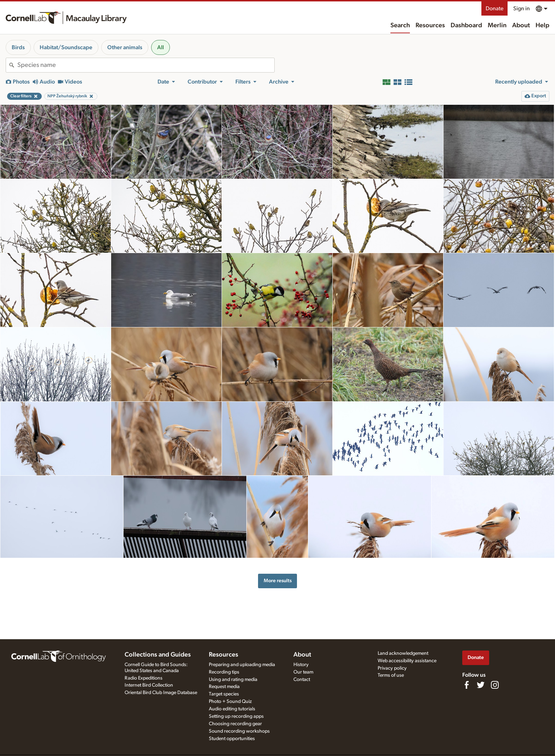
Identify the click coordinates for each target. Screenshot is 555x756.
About (521, 25)
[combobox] (146, 65)
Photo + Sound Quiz (230, 701)
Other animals (125, 47)
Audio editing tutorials (232, 709)
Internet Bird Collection (149, 685)
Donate (494, 8)
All (161, 47)
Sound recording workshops (239, 731)
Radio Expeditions (144, 678)
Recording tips (224, 672)
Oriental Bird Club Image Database (161, 693)
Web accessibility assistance (407, 661)
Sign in (522, 8)
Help (542, 25)
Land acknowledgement (403, 653)
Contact (302, 680)
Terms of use (391, 675)
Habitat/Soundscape (66, 47)
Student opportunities (232, 739)
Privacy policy (392, 668)
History (301, 665)
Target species (224, 694)
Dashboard (466, 25)
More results (278, 581)
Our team (303, 672)
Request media (224, 687)
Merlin (497, 25)
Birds (18, 47)
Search (400, 25)
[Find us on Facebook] (467, 685)
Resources (430, 25)
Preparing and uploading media (242, 665)
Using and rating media (233, 680)
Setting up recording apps (236, 716)
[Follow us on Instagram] (495, 685)
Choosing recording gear (235, 724)
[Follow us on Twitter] (481, 685)
